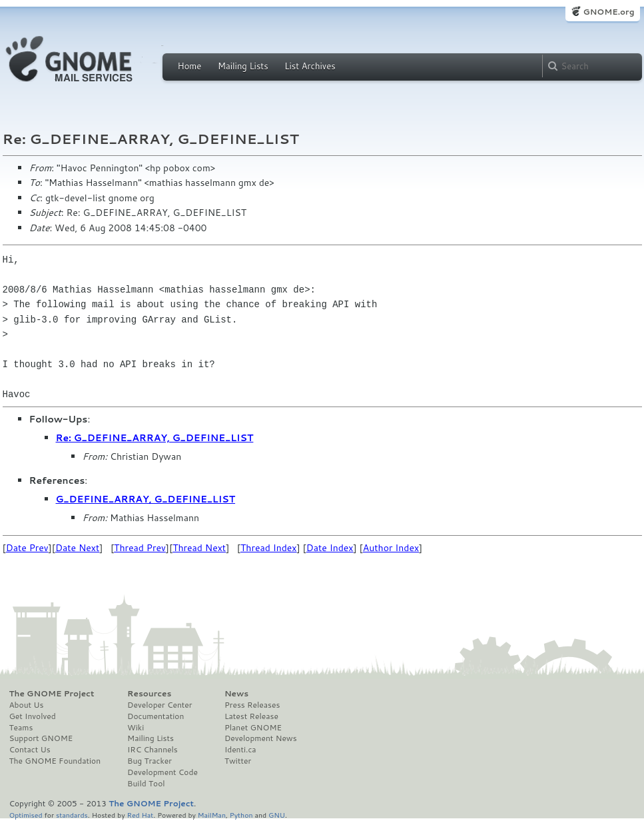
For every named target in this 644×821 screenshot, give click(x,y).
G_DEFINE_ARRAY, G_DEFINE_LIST (146, 499)
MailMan (212, 815)
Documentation (156, 716)
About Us (27, 705)
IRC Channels (153, 750)
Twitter (238, 761)
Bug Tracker (150, 761)
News (236, 694)
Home (190, 66)
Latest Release (251, 716)
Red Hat (140, 815)
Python (241, 815)
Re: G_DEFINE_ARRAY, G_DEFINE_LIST (155, 438)
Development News (261, 738)
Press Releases (252, 705)
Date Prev (27, 548)
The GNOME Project (52, 694)
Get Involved (33, 716)
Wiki (136, 728)
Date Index (330, 548)
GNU (277, 815)
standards (72, 815)
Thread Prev (140, 548)
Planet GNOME (253, 728)
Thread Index (269, 548)
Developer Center (160, 705)
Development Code (162, 772)
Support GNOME (41, 738)
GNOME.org (608, 12)
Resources (149, 694)
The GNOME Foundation (55, 761)
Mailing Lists (243, 66)
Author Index (391, 548)
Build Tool (146, 784)
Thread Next (199, 548)
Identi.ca (240, 750)
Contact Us (30, 750)
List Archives (310, 66)
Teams (21, 728)
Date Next (77, 548)
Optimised (26, 815)
